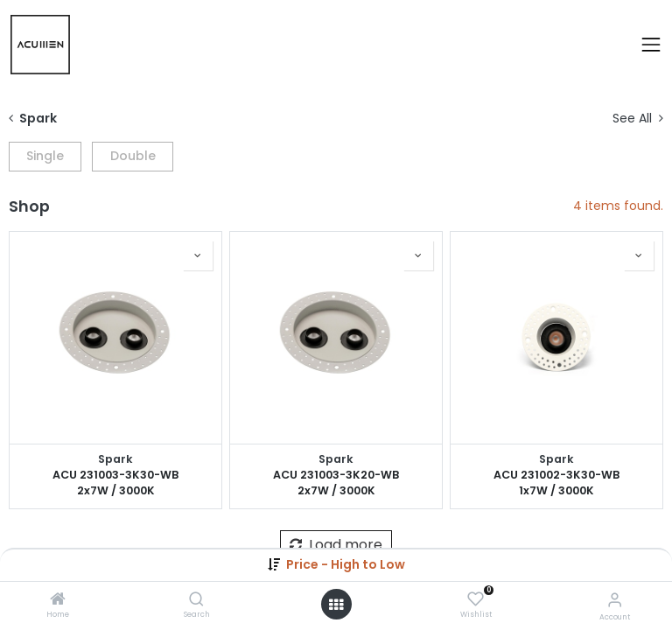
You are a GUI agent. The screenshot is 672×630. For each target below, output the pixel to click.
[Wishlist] (476, 599)
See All (638, 119)
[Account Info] (615, 600)
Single (45, 156)
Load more (336, 545)
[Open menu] (336, 605)
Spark (115, 459)
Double (133, 156)
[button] (346, 564)
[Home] (58, 600)
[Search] (196, 600)
